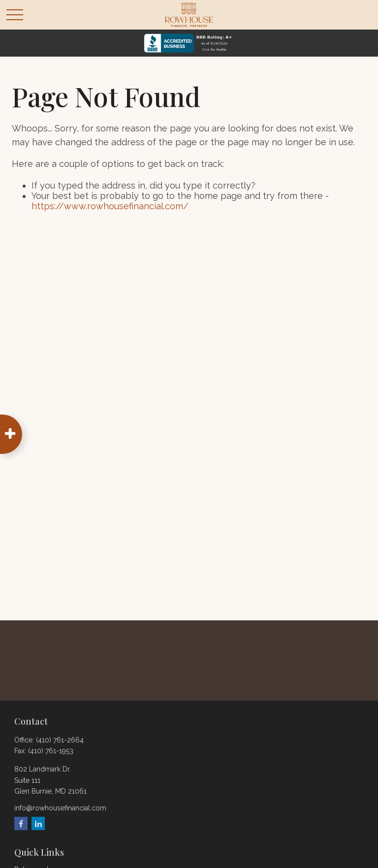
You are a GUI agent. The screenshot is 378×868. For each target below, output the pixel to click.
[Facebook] (21, 823)
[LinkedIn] (38, 823)
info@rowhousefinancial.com (60, 808)
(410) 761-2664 (60, 740)
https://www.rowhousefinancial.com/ (110, 206)
